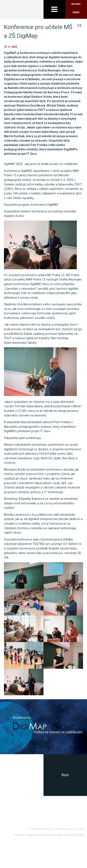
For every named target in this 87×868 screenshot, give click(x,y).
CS (79, 25)
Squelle (58, 835)
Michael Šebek (76, 8)
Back (65, 775)
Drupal (80, 835)
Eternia (32, 835)
